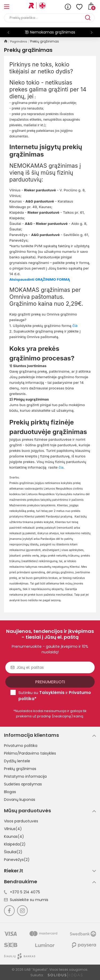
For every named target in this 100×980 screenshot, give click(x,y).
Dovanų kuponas (20, 800)
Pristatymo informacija (25, 776)
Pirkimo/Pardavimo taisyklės (30, 753)
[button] (92, 32)
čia (61, 467)
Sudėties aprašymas (23, 784)
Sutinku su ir (55, 696)
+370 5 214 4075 (22, 892)
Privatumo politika (21, 746)
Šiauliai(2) (13, 852)
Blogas (10, 792)
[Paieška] (45, 18)
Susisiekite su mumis (26, 900)
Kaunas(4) (14, 836)
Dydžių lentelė (17, 761)
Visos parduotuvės (21, 821)
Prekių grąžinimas (20, 769)
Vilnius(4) (13, 829)
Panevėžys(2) (17, 860)
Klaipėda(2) (15, 844)
